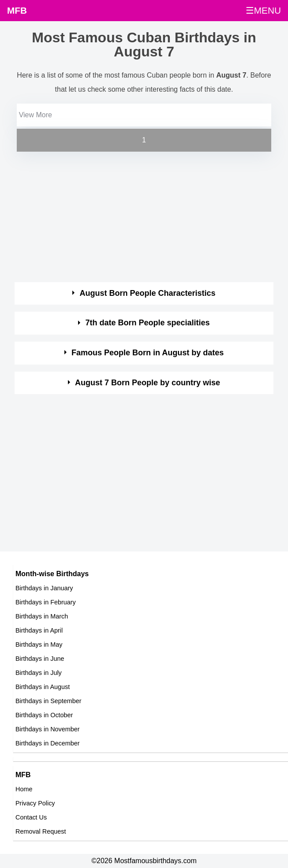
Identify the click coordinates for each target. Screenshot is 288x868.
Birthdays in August (43, 687)
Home (24, 789)
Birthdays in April (39, 630)
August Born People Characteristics (148, 293)
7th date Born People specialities (148, 323)
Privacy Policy (35, 803)
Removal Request (41, 831)
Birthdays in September (49, 701)
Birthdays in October (44, 715)
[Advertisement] (136, 216)
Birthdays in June (40, 659)
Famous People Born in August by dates (148, 353)
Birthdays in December (48, 743)
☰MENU (263, 10)
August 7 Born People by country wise (148, 383)
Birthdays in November (48, 729)
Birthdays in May (39, 644)
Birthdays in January (44, 588)
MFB (17, 10)
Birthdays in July (39, 673)
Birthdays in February (46, 602)
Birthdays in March (42, 616)
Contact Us (31, 817)
